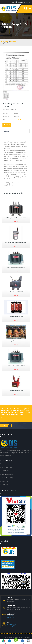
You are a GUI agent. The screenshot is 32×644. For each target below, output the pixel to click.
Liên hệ (7, 425)
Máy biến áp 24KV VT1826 (16, 390)
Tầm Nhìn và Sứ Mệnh (7, 474)
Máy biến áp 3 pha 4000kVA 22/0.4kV (16, 366)
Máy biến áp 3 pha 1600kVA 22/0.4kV (16, 267)
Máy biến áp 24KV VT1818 (13, 104)
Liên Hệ (7, 125)
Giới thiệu (6, 131)
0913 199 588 (11, 616)
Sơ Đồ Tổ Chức (6, 471)
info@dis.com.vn (11, 624)
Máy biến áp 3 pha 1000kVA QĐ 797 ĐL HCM (16, 218)
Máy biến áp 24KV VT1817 (16, 341)
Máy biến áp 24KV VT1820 (16, 316)
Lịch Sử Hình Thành (7, 467)
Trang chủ (5, 41)
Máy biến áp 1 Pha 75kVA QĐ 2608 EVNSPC (16, 242)
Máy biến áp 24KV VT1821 (16, 292)
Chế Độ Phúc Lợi (6, 485)
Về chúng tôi (5, 481)
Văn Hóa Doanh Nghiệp (8, 478)
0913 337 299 (11, 618)
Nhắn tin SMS (28, 641)
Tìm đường (4, 641)
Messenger (22, 641)
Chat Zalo (10, 641)
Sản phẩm (13, 41)
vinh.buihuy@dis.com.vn (13, 626)
